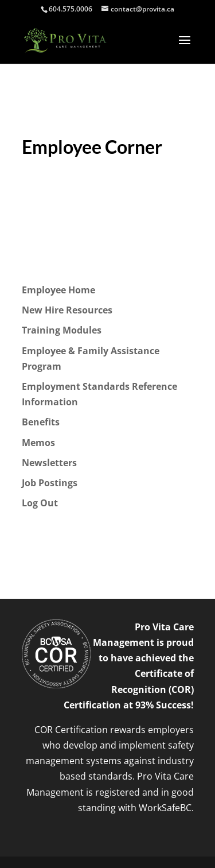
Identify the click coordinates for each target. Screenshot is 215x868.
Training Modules (62, 330)
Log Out (40, 503)
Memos (38, 443)
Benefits (41, 422)
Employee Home (58, 290)
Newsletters (49, 463)
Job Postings (50, 483)
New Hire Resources (67, 310)
